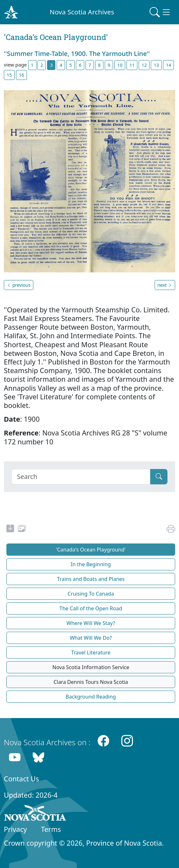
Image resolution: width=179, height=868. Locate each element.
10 (120, 65)
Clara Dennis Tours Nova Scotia (91, 682)
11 (132, 65)
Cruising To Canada (91, 594)
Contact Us (21, 779)
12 (144, 65)
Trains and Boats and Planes (91, 579)
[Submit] (159, 477)
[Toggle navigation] (160, 12)
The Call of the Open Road (91, 608)
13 (156, 65)
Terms (51, 829)
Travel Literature (91, 653)
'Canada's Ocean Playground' (91, 550)
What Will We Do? (91, 638)
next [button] (165, 285)
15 (9, 75)
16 (21, 75)
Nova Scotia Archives (82, 12)
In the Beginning (91, 564)
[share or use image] (22, 529)
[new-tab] (10, 529)
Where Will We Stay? (91, 623)
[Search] (81, 477)
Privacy (15, 829)
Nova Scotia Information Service (91, 667)
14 (168, 65)
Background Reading (91, 697)
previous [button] (19, 285)
